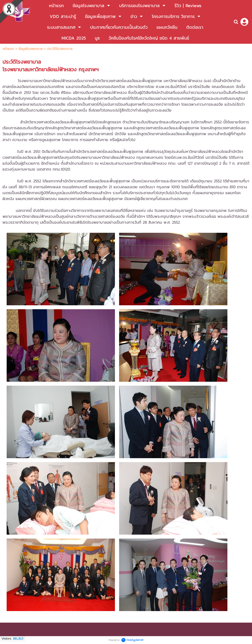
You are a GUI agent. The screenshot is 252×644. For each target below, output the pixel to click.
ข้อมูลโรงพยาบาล (31, 49)
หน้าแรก (9, 49)
